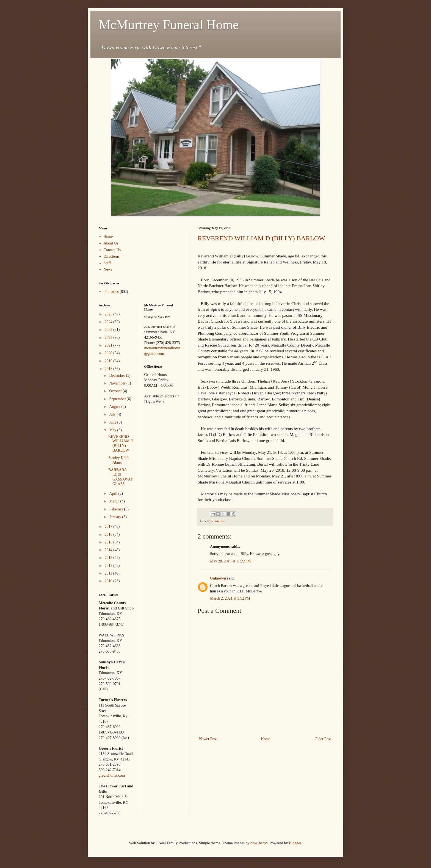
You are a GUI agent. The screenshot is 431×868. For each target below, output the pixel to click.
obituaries (218, 521)
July (113, 414)
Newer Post (208, 739)
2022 (109, 338)
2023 (109, 330)
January (116, 517)
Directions (112, 256)
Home (266, 739)
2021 (109, 345)
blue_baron (259, 843)
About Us (111, 243)
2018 (109, 369)
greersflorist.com (112, 775)
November (118, 383)
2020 (109, 353)
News (108, 269)
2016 (109, 535)
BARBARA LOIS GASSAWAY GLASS (121, 477)
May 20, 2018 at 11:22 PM (230, 561)
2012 (109, 566)
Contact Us (112, 250)
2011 (109, 573)
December (118, 376)
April (114, 494)
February (117, 509)
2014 (109, 550)
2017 (109, 527)
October (116, 391)
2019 (109, 361)
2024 (109, 322)
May (113, 430)
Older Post (323, 739)
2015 (109, 542)
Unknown (218, 578)
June (113, 422)
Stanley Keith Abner (119, 460)
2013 (109, 558)
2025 (109, 314)
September (118, 399)
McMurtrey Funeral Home (169, 25)
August (115, 407)
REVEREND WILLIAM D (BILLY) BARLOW (261, 238)
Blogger (295, 843)
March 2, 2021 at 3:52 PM (230, 598)
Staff (107, 263)
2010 (109, 581)
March (115, 501)
